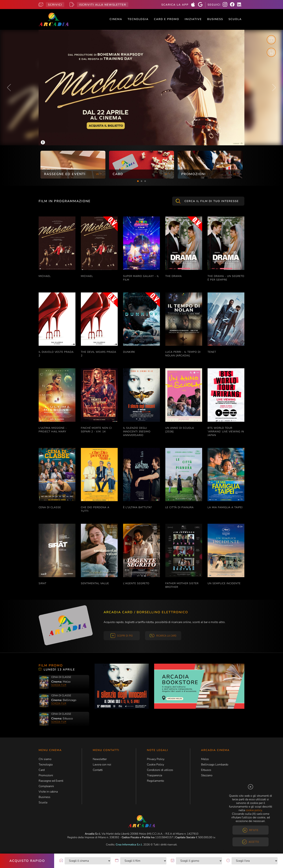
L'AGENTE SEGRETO (136, 583)
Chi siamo (45, 759)
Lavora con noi (102, 765)
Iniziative (193, 19)
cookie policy (254, 810)
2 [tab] (141, 181)
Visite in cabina (48, 792)
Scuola (235, 19)
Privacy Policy (156, 759)
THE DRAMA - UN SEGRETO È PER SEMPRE (226, 278)
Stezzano (207, 775)
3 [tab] (145, 181)
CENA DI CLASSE (50, 507)
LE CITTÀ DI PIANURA (179, 507)
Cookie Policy (155, 765)
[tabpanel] (73, 165)
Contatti (98, 770)
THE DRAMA (174, 276)
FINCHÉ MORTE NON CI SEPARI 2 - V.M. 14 (96, 430)
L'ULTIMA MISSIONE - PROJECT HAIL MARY (53, 430)
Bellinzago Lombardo (215, 765)
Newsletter (100, 759)
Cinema (116, 19)
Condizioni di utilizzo (160, 770)
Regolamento (155, 781)
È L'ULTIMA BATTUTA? (137, 507)
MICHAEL (45, 276)
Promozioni (46, 775)
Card (42, 770)
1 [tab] (138, 181)
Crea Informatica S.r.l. (129, 845)
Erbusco (206, 770)
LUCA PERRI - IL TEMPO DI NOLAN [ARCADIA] (183, 354)
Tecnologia (138, 19)
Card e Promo (167, 19)
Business (215, 19)
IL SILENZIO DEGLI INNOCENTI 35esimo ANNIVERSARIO (137, 432)
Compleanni (46, 786)
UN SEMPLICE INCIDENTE (224, 583)
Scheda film (59, 685)
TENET (212, 352)
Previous (9, 88)
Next (274, 88)
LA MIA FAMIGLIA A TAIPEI (225, 507)
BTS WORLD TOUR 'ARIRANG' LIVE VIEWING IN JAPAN (226, 432)
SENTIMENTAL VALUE (95, 583)
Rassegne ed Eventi (51, 781)
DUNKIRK (129, 352)
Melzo (205, 759)
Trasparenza (154, 775)
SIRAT (43, 583)
